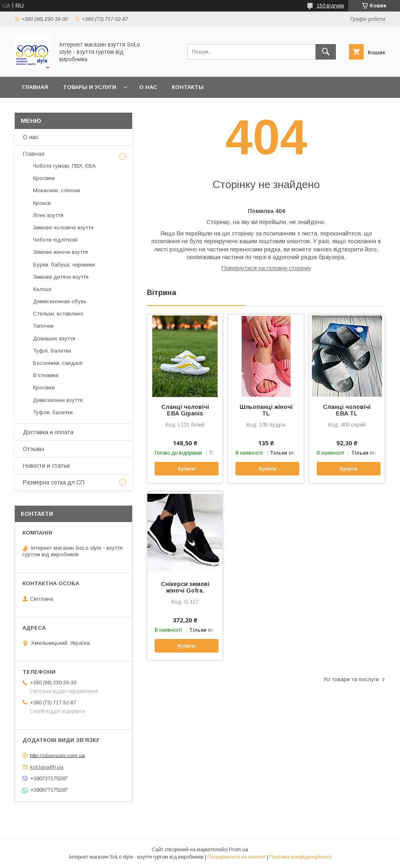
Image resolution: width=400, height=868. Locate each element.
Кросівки (44, 178)
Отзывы (33, 449)
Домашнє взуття (54, 339)
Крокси (42, 203)
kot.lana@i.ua (47, 767)
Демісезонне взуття (58, 400)
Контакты (188, 87)
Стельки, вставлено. (59, 314)
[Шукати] (326, 52)
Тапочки (43, 326)
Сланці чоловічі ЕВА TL (347, 410)
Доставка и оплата (48, 432)
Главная (35, 87)
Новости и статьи (46, 466)
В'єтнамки (46, 375)
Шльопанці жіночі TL (266, 410)
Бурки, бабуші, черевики (64, 265)
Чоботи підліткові (55, 240)
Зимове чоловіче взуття (63, 228)
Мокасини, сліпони (57, 190)
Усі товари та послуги (351, 679)
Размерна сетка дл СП (54, 482)
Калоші (42, 289)
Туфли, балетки (53, 412)
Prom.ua (239, 850)
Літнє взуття (48, 215)
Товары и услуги (90, 87)
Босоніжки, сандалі (58, 363)
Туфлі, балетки (52, 351)
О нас (148, 87)
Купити (187, 469)
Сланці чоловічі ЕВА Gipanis (185, 410)
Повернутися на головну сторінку (266, 268)
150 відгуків (330, 6)
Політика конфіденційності (300, 857)
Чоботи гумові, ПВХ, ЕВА (64, 166)
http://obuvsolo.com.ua (57, 755)
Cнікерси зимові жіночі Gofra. (185, 587)
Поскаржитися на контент (237, 857)
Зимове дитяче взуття (61, 277)
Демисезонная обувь (60, 301)
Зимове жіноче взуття (60, 252)
